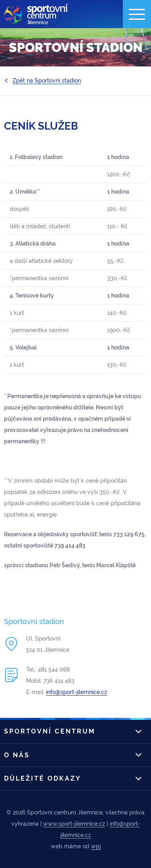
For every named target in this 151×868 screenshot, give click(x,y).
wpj (96, 846)
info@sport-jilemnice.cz (77, 692)
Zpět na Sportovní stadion (47, 81)
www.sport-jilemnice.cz (74, 824)
